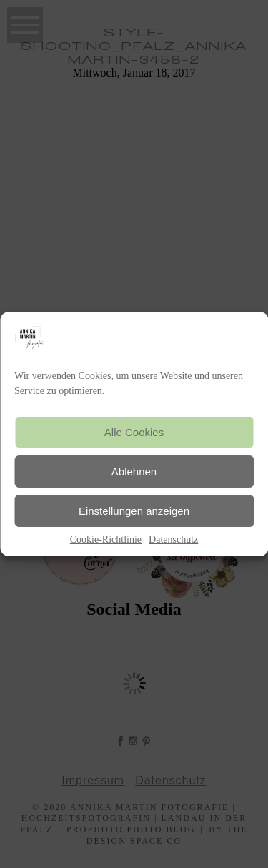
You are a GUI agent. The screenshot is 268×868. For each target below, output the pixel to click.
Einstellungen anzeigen (134, 511)
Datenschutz (173, 539)
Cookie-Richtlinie (106, 539)
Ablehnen (134, 472)
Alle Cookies (134, 432)
